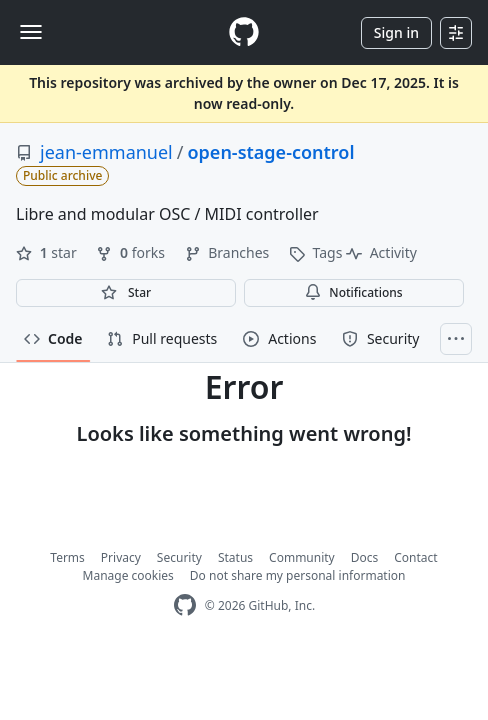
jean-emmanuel (106, 152)
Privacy (121, 557)
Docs (365, 557)
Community (302, 557)
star (48, 252)
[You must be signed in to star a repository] (126, 293)
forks (132, 252)
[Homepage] (244, 32)
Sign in (396, 32)
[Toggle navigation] (31, 32)
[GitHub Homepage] (185, 605)
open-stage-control (270, 152)
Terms (67, 557)
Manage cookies (128, 575)
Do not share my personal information (298, 575)
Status (235, 557)
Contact (415, 557)
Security (179, 557)
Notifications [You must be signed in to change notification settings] (353, 292)
